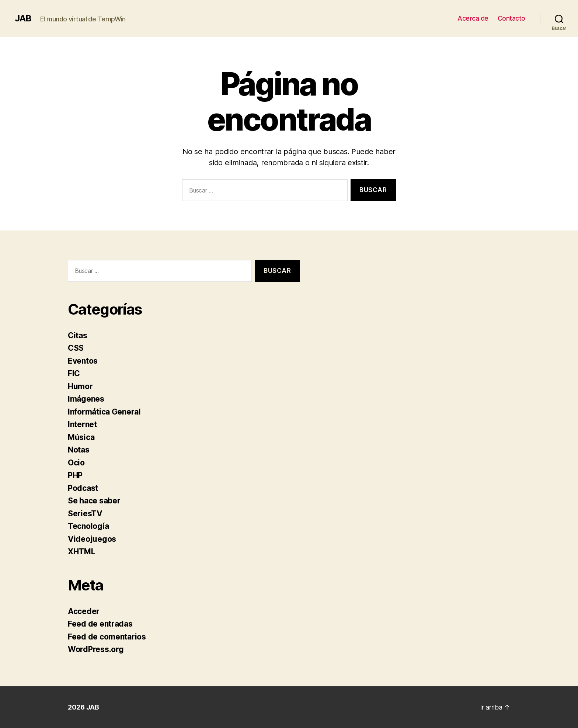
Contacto (511, 18)
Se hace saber (94, 501)
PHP (75, 475)
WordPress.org (96, 649)
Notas (79, 450)
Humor (80, 386)
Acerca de (473, 18)
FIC (74, 373)
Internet (82, 424)
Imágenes (86, 399)
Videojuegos (92, 539)
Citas (78, 335)
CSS (76, 348)
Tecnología (88, 526)
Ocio (76, 463)
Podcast (83, 488)
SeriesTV (85, 514)
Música (81, 437)
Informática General (104, 412)
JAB (23, 18)
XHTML (82, 552)
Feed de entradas (100, 624)
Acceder (84, 611)
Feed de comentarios (107, 637)
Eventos (83, 361)
